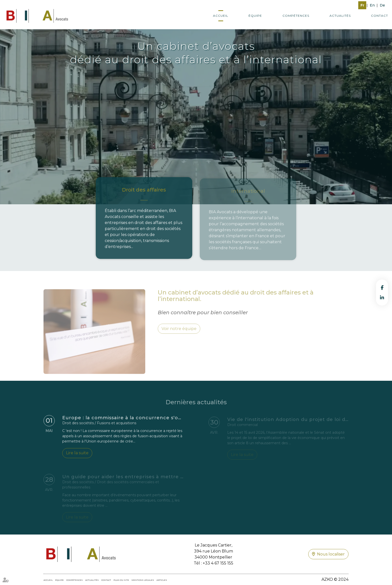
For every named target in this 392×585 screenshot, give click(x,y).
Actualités (340, 16)
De (382, 5)
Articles (162, 580)
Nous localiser (331, 554)
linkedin (382, 297)
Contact (379, 16)
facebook (382, 287)
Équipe (255, 16)
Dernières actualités (196, 406)
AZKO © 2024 (335, 579)
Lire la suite (77, 454)
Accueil (221, 16)
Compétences (296, 16)
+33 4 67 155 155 (218, 563)
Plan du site (121, 580)
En (372, 5)
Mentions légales (143, 580)
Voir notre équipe (179, 333)
